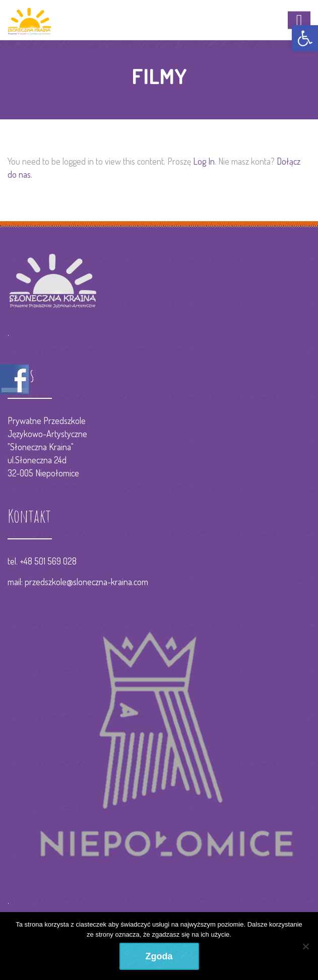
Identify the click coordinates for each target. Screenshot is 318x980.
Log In (204, 161)
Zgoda (159, 956)
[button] (305, 38)
